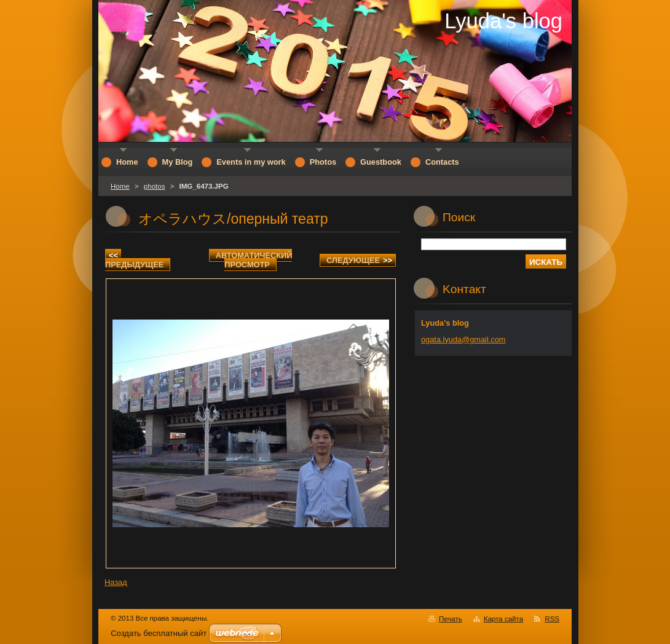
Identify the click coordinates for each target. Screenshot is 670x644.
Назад (116, 582)
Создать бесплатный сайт (159, 633)
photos (155, 186)
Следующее (359, 260)
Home (120, 186)
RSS (552, 619)
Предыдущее (134, 260)
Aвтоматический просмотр (254, 260)
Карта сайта (503, 619)
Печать (451, 619)
